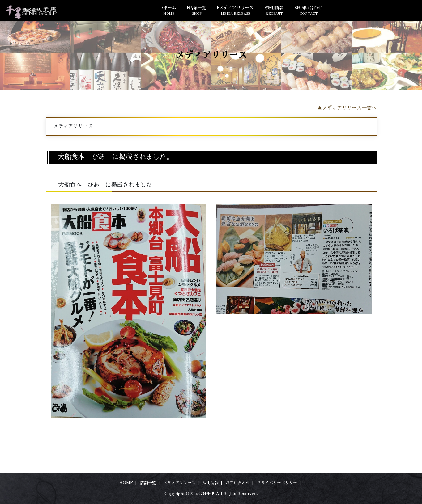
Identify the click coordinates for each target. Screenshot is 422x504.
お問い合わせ (308, 11)
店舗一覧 (197, 11)
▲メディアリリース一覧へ (347, 108)
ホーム (169, 11)
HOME (126, 483)
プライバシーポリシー (277, 483)
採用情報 (274, 11)
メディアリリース (235, 11)
